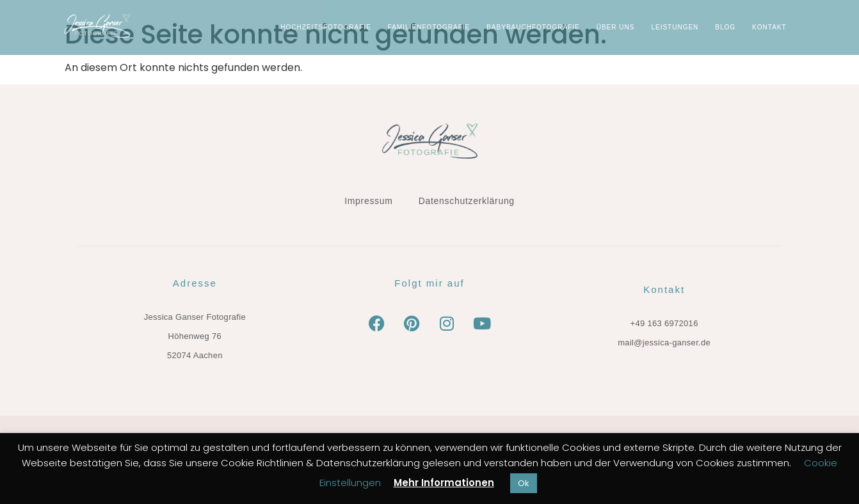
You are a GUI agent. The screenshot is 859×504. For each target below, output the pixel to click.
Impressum (369, 201)
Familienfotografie (429, 27)
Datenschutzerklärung (467, 201)
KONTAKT (769, 27)
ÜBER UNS (616, 27)
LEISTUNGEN (675, 27)
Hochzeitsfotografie (326, 27)
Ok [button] (524, 483)
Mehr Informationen (444, 483)
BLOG (725, 27)
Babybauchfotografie (533, 27)
